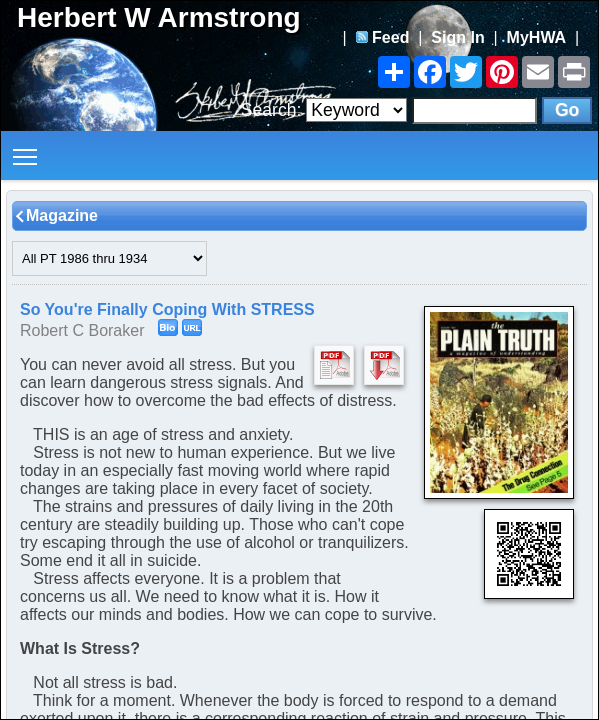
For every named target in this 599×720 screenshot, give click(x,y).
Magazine (62, 215)
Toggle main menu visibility (26, 149)
